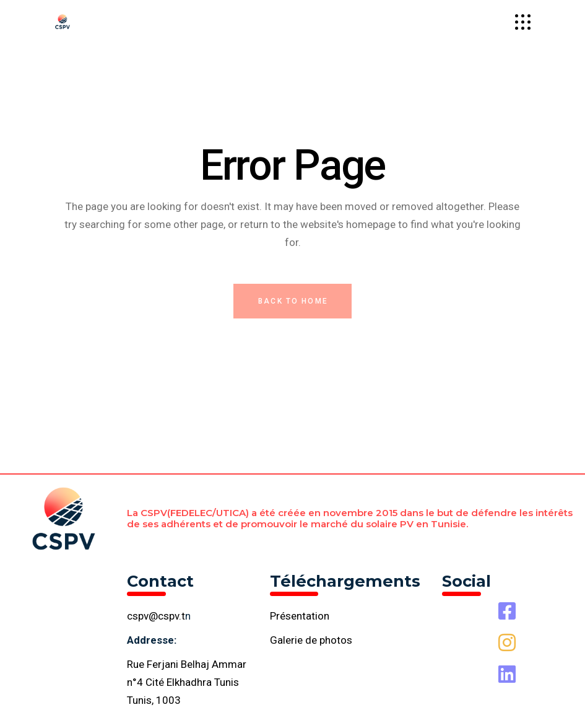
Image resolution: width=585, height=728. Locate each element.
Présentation (300, 616)
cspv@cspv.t (156, 616)
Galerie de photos (311, 640)
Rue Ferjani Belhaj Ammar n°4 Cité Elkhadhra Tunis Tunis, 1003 (187, 682)
